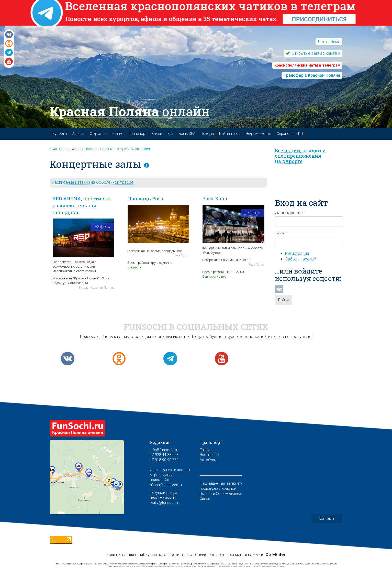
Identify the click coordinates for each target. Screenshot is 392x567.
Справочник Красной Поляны (89, 149)
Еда (170, 134)
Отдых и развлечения (133, 149)
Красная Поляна (130, 111)
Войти (283, 300)
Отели (157, 134)
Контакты (327, 518)
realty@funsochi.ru (165, 503)
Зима (335, 42)
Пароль (281, 233)
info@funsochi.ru (164, 450)
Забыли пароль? (301, 259)
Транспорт (138, 134)
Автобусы (208, 460)
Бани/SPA (187, 134)
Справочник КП (290, 134)
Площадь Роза (145, 198)
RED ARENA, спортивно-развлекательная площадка (82, 205)
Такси (205, 450)
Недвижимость (258, 134)
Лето (322, 42)
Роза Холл (215, 198)
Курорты (60, 134)
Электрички (210, 455)
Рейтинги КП (230, 134)
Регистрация (297, 253)
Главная (56, 149)
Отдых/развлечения (107, 134)
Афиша (78, 134)
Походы (207, 134)
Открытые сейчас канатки (316, 53)
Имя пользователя (289, 213)
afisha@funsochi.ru (166, 485)
